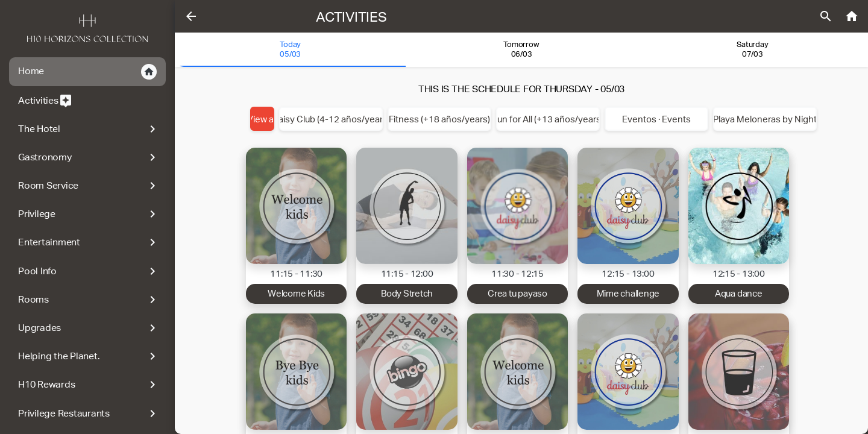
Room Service (89, 186)
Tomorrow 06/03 (521, 49)
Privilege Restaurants (89, 414)
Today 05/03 (290, 49)
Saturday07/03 (752, 49)
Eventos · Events (656, 119)
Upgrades (89, 328)
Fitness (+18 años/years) (439, 119)
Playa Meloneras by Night (765, 119)
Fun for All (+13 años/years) (548, 119)
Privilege (89, 214)
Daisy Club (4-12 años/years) (331, 119)
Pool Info (89, 271)
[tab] (290, 50)
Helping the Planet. (89, 356)
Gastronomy (89, 157)
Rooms (89, 300)
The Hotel (89, 129)
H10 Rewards (89, 385)
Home (87, 72)
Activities (46, 101)
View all (262, 119)
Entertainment (89, 242)
